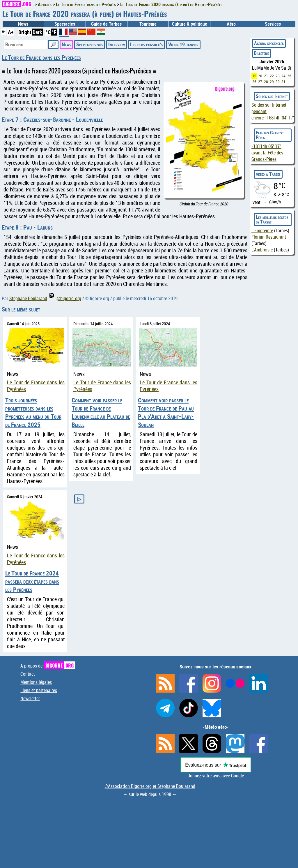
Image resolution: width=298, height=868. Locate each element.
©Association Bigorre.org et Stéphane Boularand (150, 786)
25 (289, 76)
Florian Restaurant (269, 237)
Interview (117, 44)
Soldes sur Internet (272, 96)
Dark (37, 32)
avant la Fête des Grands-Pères (267, 153)
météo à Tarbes (268, 174)
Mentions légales (36, 682)
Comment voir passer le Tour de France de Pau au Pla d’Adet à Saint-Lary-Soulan (166, 412)
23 (278, 76)
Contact (28, 674)
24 (283, 76)
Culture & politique (190, 24)
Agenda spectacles (269, 43)
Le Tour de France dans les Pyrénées (41, 57)
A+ (11, 32)
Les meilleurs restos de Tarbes (272, 219)
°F (54, 32)
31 (283, 82)
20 (260, 76)
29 (272, 82)
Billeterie (262, 53)
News (23, 24)
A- (4, 31)
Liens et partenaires (39, 690)
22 (272, 76)
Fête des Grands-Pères (270, 135)
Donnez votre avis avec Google (216, 776)
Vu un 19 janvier (183, 44)
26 (254, 82)
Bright (25, 32)
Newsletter (30, 698)
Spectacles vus (90, 44)
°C (48, 32)
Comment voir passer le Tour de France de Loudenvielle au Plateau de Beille (101, 412)
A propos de (48, 666)
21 (266, 76)
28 (266, 82)
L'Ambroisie (262, 250)
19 (254, 76)
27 (260, 82)
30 (278, 82)
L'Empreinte (262, 230)
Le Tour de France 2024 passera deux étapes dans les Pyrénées (32, 581)
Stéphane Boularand (28, 298)
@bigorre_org (65, 298)
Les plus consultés (147, 44)
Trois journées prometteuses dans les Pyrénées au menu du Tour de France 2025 (33, 412)
